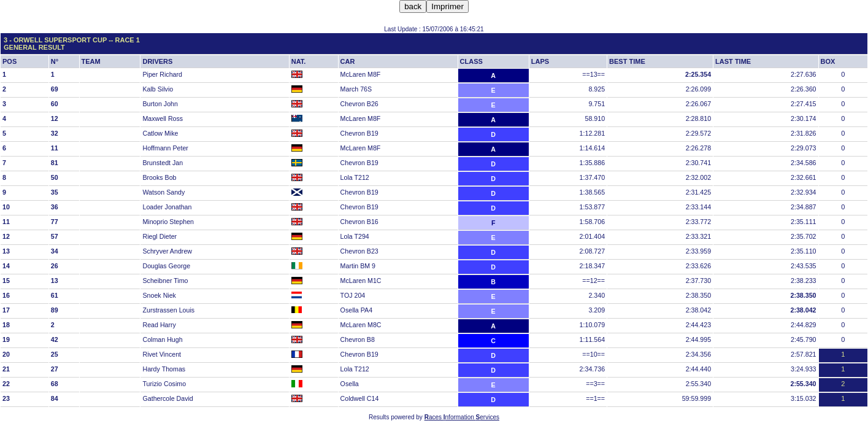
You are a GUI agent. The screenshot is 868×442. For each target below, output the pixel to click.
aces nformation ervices (462, 417)
